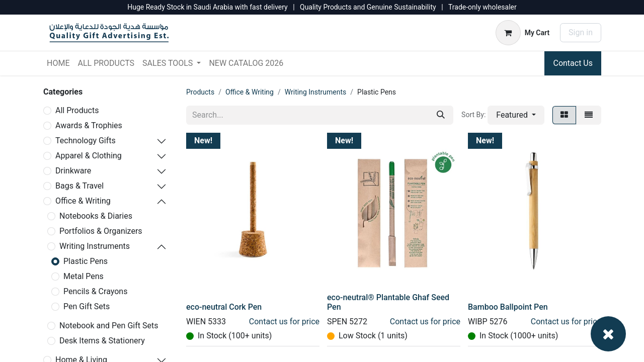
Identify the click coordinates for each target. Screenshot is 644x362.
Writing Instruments (95, 246)
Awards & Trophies (89, 125)
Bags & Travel (79, 186)
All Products (77, 110)
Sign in (581, 32)
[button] (516, 115)
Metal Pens (84, 276)
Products (200, 92)
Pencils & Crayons (95, 291)
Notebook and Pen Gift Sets (109, 326)
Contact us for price (284, 322)
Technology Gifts (86, 141)
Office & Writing (83, 201)
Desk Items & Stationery (102, 341)
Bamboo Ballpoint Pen (508, 307)
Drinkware (73, 171)
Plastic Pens (86, 261)
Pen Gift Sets (87, 306)
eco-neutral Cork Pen (224, 307)
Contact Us (573, 63)
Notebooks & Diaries (96, 216)
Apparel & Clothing (89, 156)
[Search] (441, 115)
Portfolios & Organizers (101, 231)
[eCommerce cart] (522, 33)
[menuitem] (58, 63)
